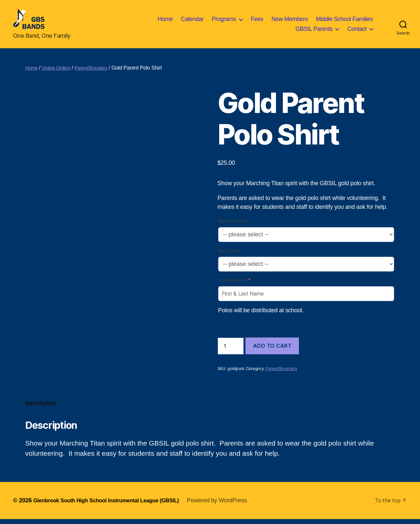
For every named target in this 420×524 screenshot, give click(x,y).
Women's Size (233, 226)
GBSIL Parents (314, 31)
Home (165, 21)
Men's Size (230, 256)
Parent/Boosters (97, 73)
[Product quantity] (231, 351)
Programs (224, 21)
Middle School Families (345, 21)
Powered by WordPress (233, 505)
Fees (257, 21)
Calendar (192, 21)
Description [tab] (41, 408)
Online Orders (59, 73)
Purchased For (234, 285)
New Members (290, 21)
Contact (357, 31)
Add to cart (272, 351)
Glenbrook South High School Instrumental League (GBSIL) (114, 505)
